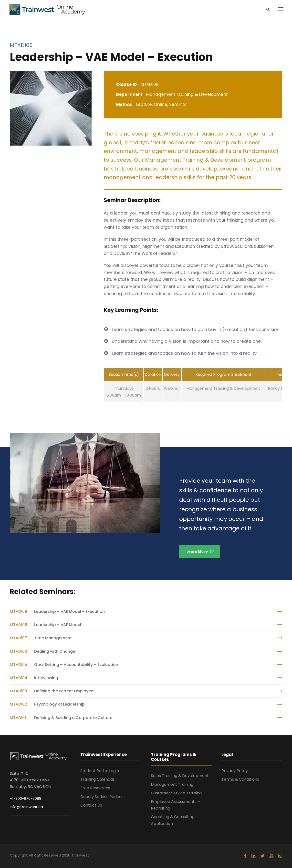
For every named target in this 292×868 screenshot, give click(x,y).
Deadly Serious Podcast (103, 797)
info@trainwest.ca (26, 807)
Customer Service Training (176, 793)
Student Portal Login (100, 771)
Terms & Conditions (240, 779)
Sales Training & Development (180, 776)
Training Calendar (97, 779)
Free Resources (95, 788)
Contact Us (91, 805)
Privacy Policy (235, 771)
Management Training (172, 784)
